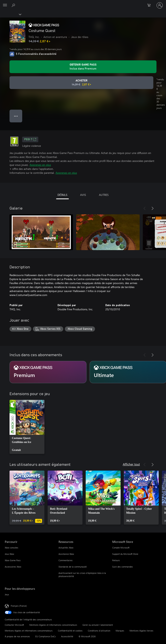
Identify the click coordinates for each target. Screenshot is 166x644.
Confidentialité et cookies (70, 631)
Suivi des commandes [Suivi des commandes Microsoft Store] (123, 567)
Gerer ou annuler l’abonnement (98, 625)
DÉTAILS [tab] (62, 195)
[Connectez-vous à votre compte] (160, 5)
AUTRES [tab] (104, 195)
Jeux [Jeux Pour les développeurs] (7, 594)
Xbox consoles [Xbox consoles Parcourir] (12, 548)
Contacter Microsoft (14, 625)
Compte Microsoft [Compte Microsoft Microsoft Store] (121, 548)
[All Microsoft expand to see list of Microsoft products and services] (5, 5)
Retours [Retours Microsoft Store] (116, 560)
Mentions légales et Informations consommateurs (53, 625)
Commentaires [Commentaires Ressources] (66, 560)
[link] (27, 427)
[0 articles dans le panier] (150, 5)
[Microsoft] (83, 3)
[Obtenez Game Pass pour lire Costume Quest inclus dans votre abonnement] (83, 67)
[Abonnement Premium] (48, 372)
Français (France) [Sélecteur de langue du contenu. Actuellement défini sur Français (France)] (19, 606)
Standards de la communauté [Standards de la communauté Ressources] (73, 567)
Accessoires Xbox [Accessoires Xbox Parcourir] (13, 567)
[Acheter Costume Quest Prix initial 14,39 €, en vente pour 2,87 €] (81, 83)
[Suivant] (153, 208)
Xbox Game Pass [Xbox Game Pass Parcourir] (13, 560)
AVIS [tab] (83, 195)
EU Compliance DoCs (46, 636)
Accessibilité (67, 636)
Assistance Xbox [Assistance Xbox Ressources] (66, 554)
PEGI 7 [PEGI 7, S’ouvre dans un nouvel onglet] (30, 139)
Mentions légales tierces (141, 631)
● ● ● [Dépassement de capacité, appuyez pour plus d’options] (16, 116)
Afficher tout (131, 464)
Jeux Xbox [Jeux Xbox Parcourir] (9, 554)
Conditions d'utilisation (99, 631)
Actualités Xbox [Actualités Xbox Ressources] (66, 548)
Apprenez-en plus (40, 165)
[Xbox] (10, 14)
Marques (120, 631)
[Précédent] (145, 208)
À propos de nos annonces (17, 636)
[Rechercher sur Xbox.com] (14, 5)
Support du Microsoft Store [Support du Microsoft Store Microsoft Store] (125, 554)
